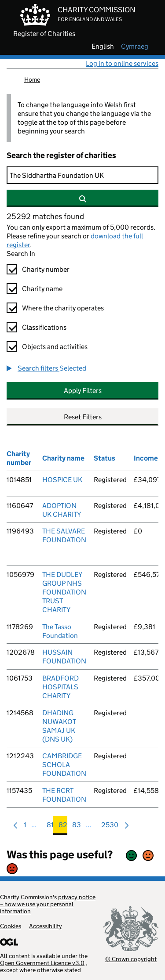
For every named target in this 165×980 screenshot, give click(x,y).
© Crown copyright (131, 959)
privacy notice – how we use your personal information (48, 904)
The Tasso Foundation (60, 631)
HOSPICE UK (62, 480)
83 (77, 827)
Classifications (44, 327)
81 (50, 827)
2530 (110, 827)
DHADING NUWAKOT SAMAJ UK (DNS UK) (59, 726)
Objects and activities (55, 347)
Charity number (46, 269)
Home (32, 79)
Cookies (11, 926)
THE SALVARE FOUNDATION (64, 535)
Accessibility (46, 926)
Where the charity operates (63, 308)
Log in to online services (122, 63)
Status (104, 458)
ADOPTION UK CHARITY (62, 510)
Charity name (42, 289)
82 (63, 827)
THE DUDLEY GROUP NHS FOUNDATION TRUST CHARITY (64, 592)
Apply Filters (83, 391)
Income (146, 458)
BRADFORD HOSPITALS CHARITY (60, 687)
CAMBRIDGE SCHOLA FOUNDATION (64, 765)
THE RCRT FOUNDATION (64, 795)
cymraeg (135, 47)
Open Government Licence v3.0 (42, 963)
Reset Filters (83, 417)
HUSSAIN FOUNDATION (64, 657)
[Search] (82, 175)
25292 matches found (45, 216)
